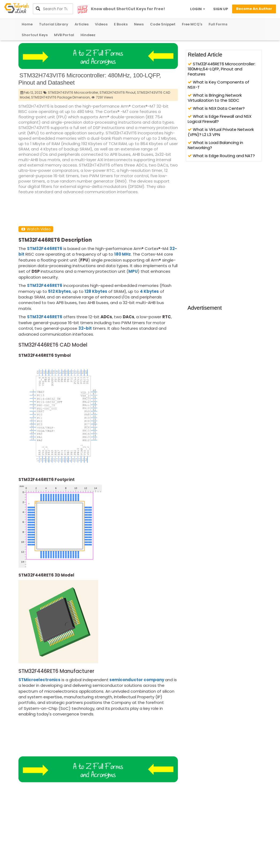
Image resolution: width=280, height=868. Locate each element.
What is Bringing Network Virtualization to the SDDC (215, 98)
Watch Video (36, 229)
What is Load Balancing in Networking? (215, 145)
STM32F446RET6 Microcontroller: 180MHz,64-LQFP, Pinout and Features (222, 69)
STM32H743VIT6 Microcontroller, (73, 92)
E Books (121, 24)
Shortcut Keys (35, 35)
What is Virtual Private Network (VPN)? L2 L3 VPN (221, 132)
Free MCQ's (192, 24)
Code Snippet (163, 24)
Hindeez (88, 35)
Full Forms (218, 24)
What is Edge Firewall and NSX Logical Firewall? (220, 119)
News (139, 24)
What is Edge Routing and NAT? (221, 156)
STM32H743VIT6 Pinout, (118, 92)
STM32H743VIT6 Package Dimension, (61, 97)
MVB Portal (64, 35)
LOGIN (198, 9)
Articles (82, 24)
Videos (101, 24)
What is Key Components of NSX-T (218, 85)
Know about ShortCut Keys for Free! (128, 9)
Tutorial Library (54, 24)
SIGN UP (221, 9)
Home (27, 24)
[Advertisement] (116, 210)
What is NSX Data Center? (216, 108)
